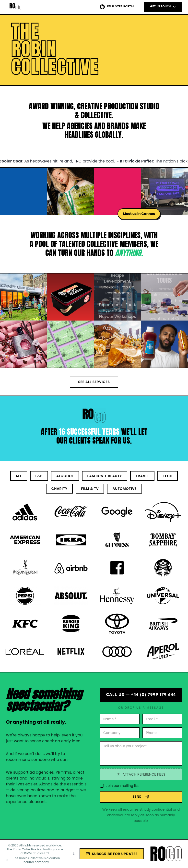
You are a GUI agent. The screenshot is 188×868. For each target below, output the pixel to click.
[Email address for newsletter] (74, 853)
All (19, 476)
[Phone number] (162, 733)
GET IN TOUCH (163, 7)
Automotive (124, 489)
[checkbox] (102, 786)
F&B (39, 476)
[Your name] (120, 719)
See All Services (94, 382)
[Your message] (141, 753)
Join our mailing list (122, 786)
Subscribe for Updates (112, 854)
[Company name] (120, 733)
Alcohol (65, 476)
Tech (168, 476)
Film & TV (90, 489)
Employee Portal (117, 7)
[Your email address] (162, 719)
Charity (59, 489)
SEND (141, 797)
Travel (142, 476)
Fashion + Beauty (105, 476)
